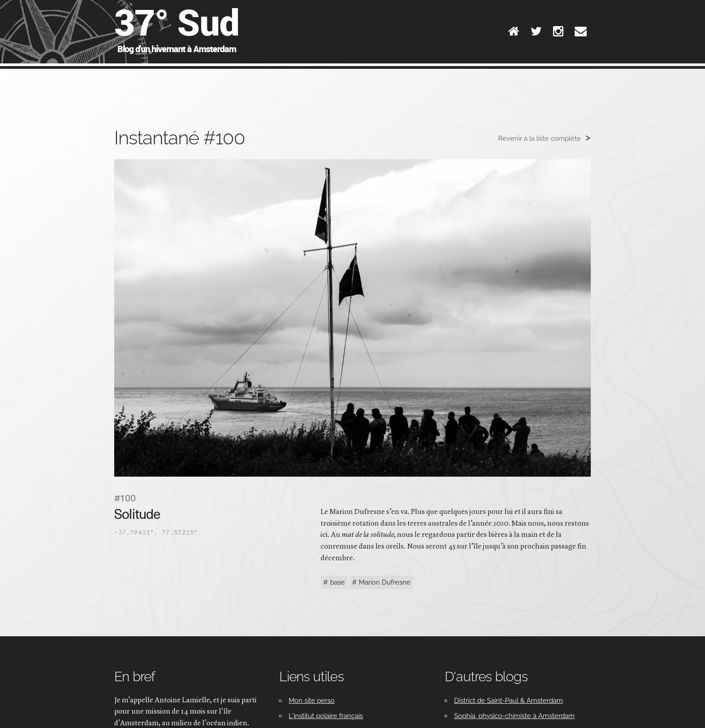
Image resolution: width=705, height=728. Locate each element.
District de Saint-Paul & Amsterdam (509, 701)
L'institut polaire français (326, 716)
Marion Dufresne (385, 582)
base (337, 582)
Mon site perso (312, 701)
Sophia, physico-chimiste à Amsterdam (514, 716)
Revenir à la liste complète (540, 138)
